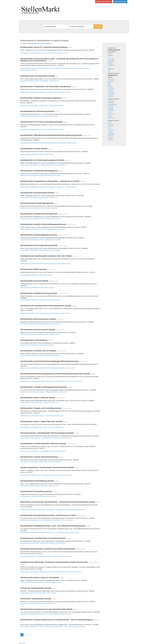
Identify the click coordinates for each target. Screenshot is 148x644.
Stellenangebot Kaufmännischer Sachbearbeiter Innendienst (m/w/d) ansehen (43, 543)
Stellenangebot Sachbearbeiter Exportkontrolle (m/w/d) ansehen (39, 197)
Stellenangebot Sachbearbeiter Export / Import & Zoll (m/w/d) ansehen (41, 582)
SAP (109, 71)
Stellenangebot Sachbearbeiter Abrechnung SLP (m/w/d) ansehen (40, 334)
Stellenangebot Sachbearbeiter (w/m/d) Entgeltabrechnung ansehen (40, 240)
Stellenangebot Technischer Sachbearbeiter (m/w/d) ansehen (38, 593)
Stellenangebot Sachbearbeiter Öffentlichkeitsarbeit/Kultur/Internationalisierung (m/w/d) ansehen (48, 143)
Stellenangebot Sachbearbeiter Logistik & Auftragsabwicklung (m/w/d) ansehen (43, 392)
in (108, 67)
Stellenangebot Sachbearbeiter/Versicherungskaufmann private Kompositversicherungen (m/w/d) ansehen (51, 381)
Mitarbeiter (111, 69)
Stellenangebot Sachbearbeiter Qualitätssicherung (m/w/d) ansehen (40, 300)
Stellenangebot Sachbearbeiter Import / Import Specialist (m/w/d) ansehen (42, 427)
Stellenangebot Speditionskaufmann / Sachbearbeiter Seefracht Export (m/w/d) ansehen (46, 475)
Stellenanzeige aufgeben (104, 2)
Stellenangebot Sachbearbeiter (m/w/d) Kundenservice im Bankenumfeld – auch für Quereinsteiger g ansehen (53, 626)
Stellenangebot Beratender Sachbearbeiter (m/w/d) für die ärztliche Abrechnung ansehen (46, 556)
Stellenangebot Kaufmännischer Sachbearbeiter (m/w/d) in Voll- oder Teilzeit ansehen (45, 264)
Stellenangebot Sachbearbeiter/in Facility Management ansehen (39, 208)
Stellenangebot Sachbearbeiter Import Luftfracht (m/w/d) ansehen (39, 402)
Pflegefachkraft (112, 105)
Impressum (22, 643)
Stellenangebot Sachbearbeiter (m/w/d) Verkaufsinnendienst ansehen (41, 462)
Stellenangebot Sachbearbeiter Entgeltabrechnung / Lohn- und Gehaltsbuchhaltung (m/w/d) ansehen (50, 533)
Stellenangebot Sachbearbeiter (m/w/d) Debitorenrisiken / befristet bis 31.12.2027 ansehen (47, 520)
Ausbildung (111, 65)
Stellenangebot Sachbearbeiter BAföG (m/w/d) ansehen (37, 275)
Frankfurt (111, 90)
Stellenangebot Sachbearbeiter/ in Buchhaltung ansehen (37, 345)
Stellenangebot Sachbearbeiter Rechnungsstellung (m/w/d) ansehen (40, 250)
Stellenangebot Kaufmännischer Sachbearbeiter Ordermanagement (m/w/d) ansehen (45, 313)
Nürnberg (111, 88)
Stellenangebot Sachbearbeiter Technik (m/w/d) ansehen (37, 154)
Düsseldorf (111, 94)
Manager (111, 56)
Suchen (98, 26)
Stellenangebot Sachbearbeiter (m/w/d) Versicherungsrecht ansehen (40, 219)
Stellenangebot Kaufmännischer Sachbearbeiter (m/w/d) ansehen (39, 81)
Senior (110, 54)
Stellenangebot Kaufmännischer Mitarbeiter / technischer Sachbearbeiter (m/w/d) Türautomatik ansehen (51, 572)
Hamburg (111, 81)
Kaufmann (111, 118)
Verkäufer (111, 106)
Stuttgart (110, 96)
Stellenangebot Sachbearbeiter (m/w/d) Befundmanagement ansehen (41, 175)
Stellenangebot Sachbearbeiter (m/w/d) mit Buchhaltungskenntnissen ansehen (43, 229)
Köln (109, 85)
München (111, 79)
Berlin (110, 83)
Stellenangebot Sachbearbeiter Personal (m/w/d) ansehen (37, 288)
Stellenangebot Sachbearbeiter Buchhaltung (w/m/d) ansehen (38, 496)
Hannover (111, 92)
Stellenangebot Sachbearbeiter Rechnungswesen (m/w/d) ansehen (40, 324)
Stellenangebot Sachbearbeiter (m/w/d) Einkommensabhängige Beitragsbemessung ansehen (48, 368)
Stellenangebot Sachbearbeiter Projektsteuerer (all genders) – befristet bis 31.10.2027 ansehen (48, 187)
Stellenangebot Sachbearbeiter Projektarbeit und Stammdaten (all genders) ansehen (45, 92)
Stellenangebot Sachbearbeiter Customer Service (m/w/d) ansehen (40, 356)
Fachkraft (111, 110)
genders (110, 63)
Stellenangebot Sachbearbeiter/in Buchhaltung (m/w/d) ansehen (39, 486)
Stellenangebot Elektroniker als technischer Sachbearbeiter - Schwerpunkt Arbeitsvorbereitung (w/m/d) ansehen (53, 510)
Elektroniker (111, 114)
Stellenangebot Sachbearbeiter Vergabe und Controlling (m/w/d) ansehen (42, 416)
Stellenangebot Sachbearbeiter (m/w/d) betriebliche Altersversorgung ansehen (43, 451)
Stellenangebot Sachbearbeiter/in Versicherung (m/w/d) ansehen (39, 116)
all (109, 57)
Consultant (111, 59)
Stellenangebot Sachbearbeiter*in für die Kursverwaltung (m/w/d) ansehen (42, 129)
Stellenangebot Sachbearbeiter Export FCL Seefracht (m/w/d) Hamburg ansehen (44, 53)
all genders (111, 61)
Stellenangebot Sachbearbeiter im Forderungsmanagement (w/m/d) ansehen (43, 165)
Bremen (110, 87)
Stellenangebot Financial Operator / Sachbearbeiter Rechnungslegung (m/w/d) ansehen (46, 438)
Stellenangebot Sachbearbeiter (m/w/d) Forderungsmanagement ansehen (42, 106)
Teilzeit (110, 112)
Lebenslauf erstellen (120, 2)
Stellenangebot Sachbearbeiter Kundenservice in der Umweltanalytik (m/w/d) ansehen (45, 614)
